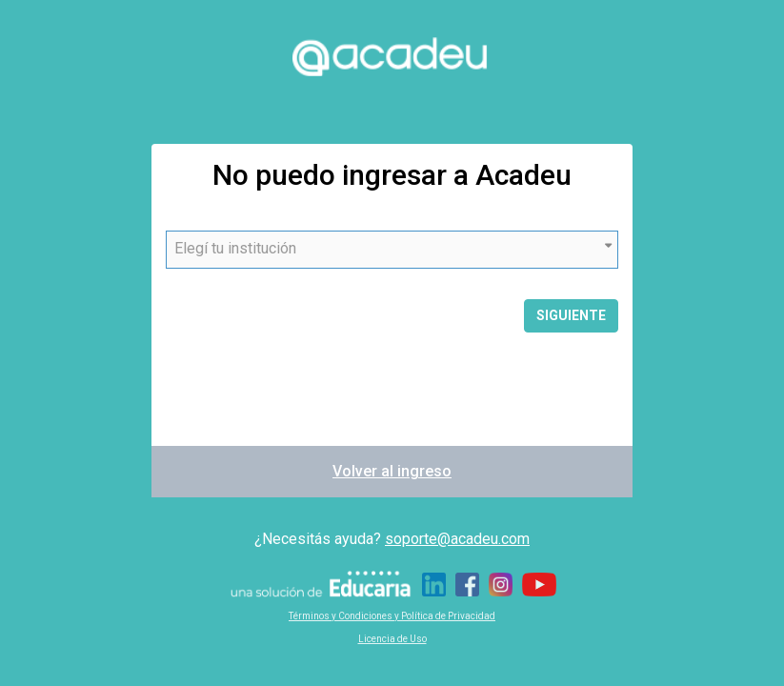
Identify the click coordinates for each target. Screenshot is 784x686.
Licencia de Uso (392, 639)
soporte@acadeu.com (457, 539)
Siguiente (571, 315)
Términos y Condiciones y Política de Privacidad (392, 616)
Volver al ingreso (392, 471)
